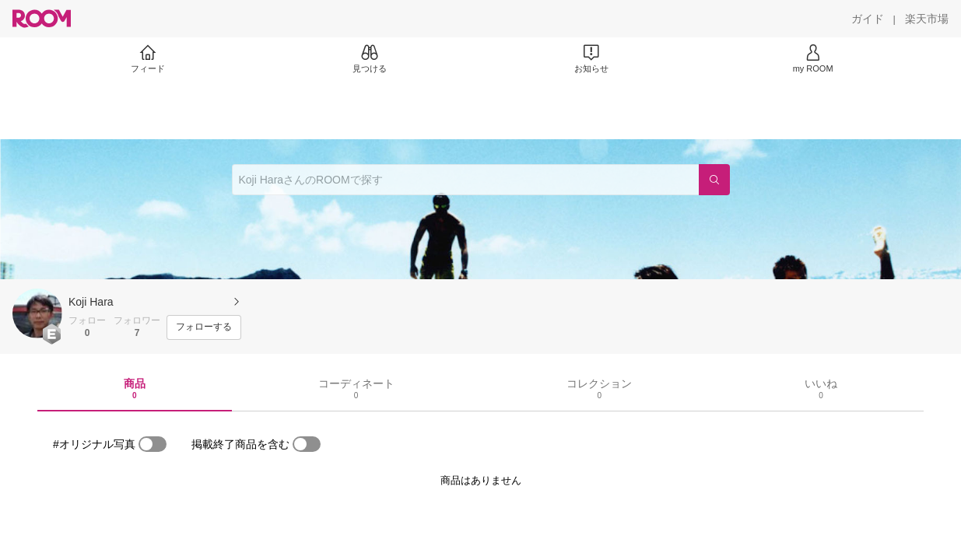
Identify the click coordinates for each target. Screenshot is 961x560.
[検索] (714, 180)
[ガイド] (868, 19)
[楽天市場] (927, 19)
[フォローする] (204, 327)
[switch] (153, 444)
